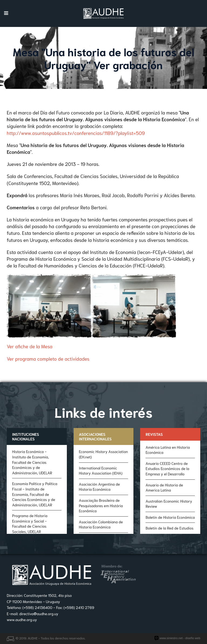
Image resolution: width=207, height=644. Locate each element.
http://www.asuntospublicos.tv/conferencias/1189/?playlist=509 (76, 133)
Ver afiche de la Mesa (30, 346)
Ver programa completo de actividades (48, 358)
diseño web (193, 638)
